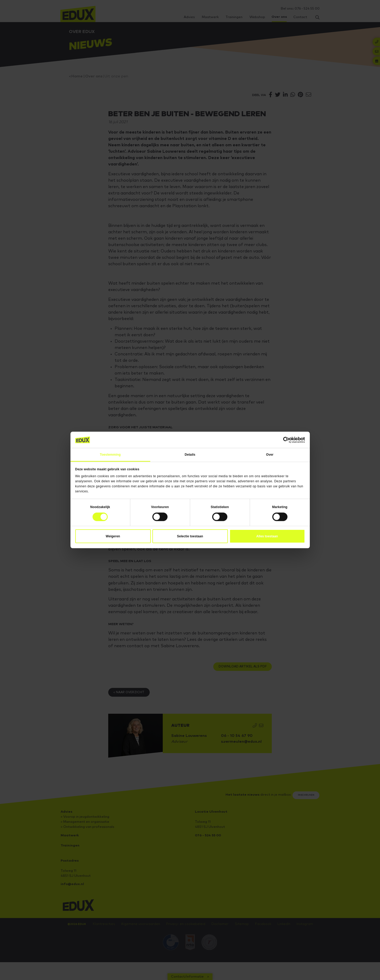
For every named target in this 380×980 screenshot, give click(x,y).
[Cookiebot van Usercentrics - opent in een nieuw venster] (282, 440)
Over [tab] (270, 455)
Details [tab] (190, 455)
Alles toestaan (267, 536)
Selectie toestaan (190, 536)
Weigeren (113, 536)
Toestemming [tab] (110, 455)
